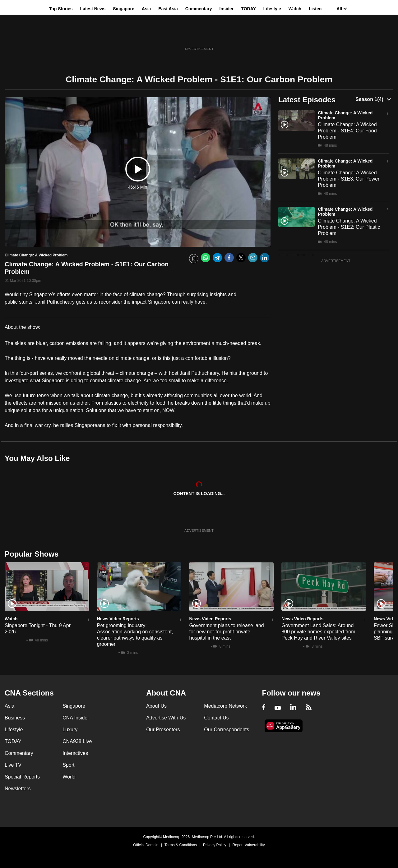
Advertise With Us (166, 718)
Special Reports (22, 777)
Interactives (75, 753)
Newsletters (18, 789)
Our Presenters (163, 730)
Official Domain (146, 845)
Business (15, 718)
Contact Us (216, 718)
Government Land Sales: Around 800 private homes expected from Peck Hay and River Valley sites (318, 632)
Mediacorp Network (225, 706)
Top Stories (61, 35)
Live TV (13, 765)
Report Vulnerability (248, 845)
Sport (68, 765)
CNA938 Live (77, 741)
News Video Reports (118, 619)
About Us (156, 706)
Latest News (93, 35)
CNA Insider (76, 718)
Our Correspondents (227, 730)
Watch (295, 35)
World (69, 777)
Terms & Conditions (181, 845)
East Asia (168, 35)
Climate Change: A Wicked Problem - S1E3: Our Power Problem (349, 179)
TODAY (248, 35)
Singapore (123, 35)
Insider (226, 35)
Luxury (70, 730)
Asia (146, 35)
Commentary (199, 35)
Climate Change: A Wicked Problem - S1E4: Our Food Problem (347, 131)
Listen (315, 35)
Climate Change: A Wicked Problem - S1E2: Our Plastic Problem (349, 227)
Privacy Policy (215, 845)
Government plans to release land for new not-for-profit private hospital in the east (226, 632)
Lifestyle (272, 35)
